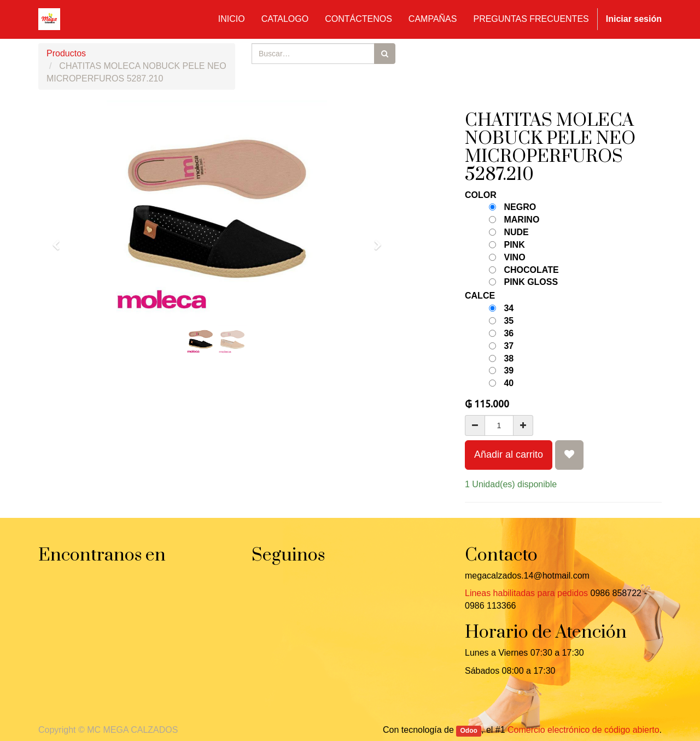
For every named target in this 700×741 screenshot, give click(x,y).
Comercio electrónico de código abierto (583, 730)
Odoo (469, 731)
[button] (60, 240)
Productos (66, 53)
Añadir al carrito (509, 454)
